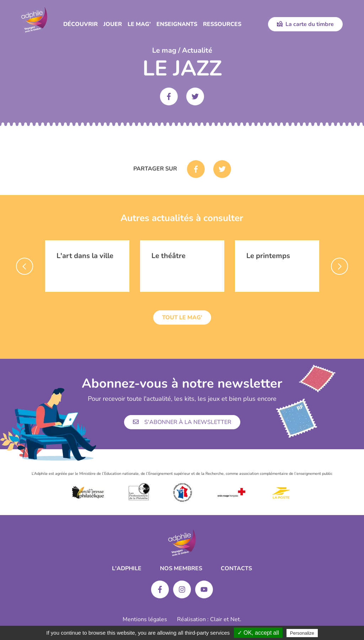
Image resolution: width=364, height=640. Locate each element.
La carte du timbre (305, 24)
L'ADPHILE (127, 568)
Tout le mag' (182, 318)
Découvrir (81, 24)
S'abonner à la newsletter (182, 422)
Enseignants (177, 24)
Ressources (222, 24)
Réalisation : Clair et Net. (209, 619)
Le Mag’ (139, 24)
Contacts (236, 568)
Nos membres (181, 568)
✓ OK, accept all (258, 633)
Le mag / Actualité (182, 50)
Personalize (302, 633)
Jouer (113, 24)
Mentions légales (145, 619)
